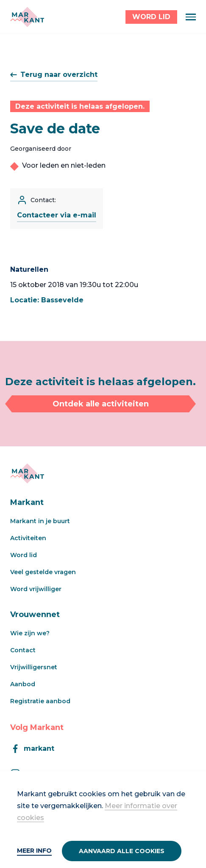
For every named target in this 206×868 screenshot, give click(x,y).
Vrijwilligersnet (34, 667)
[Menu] (191, 17)
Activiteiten (28, 538)
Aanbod (23, 684)
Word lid (24, 555)
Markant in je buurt (40, 521)
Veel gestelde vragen (43, 572)
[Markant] (27, 17)
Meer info (34, 851)
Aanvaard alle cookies (122, 851)
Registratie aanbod (40, 701)
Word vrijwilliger (36, 589)
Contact (23, 650)
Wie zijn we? (30, 633)
